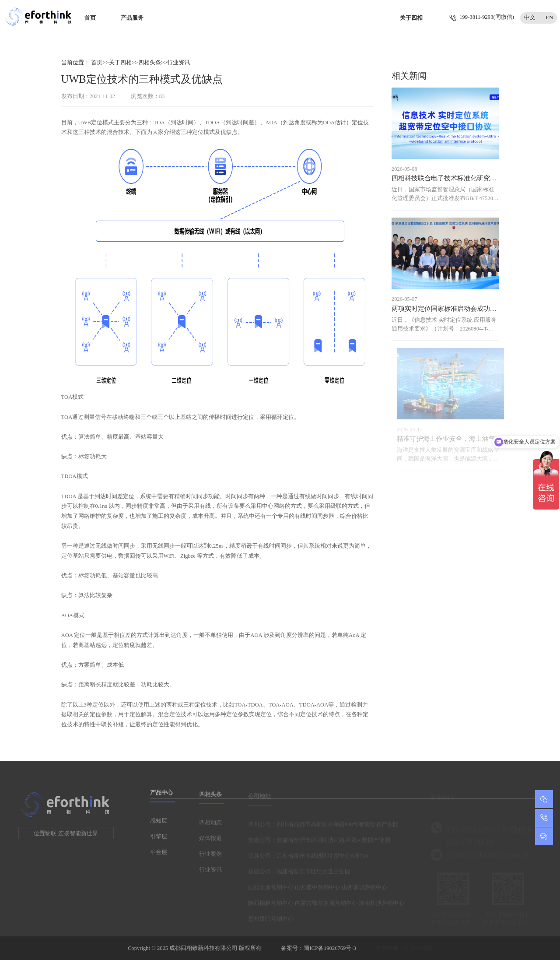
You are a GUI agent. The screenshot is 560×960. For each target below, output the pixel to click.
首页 (90, 18)
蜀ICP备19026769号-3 (330, 948)
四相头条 (150, 62)
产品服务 (132, 18)
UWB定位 (90, 123)
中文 (530, 18)
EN (550, 18)
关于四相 (411, 18)
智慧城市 (329, 18)
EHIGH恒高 (418, 948)
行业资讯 (178, 62)
